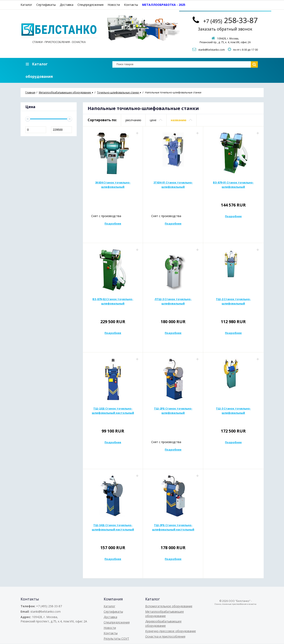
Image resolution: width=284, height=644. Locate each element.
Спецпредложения (90, 5)
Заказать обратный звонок (225, 29)
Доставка (67, 5)
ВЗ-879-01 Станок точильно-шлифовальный (233, 185)
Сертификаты (46, 5)
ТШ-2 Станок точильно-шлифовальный (233, 301)
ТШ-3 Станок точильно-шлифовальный (233, 411)
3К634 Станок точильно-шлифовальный (113, 185)
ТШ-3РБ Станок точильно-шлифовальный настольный (173, 527)
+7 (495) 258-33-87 (49, 606)
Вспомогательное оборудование (169, 606)
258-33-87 (230, 20)
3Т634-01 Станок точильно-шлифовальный (173, 185)
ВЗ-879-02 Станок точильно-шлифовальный (113, 301)
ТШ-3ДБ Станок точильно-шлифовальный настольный (113, 527)
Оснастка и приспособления (165, 637)
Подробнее (113, 224)
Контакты (131, 5)
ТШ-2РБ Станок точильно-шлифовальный (173, 411)
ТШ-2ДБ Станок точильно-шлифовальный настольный (113, 411)
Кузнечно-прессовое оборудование (171, 631)
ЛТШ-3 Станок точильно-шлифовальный (173, 301)
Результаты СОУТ (116, 639)
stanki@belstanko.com (211, 50)
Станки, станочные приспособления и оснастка (235, 604)
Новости (114, 5)
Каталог (26, 5)
